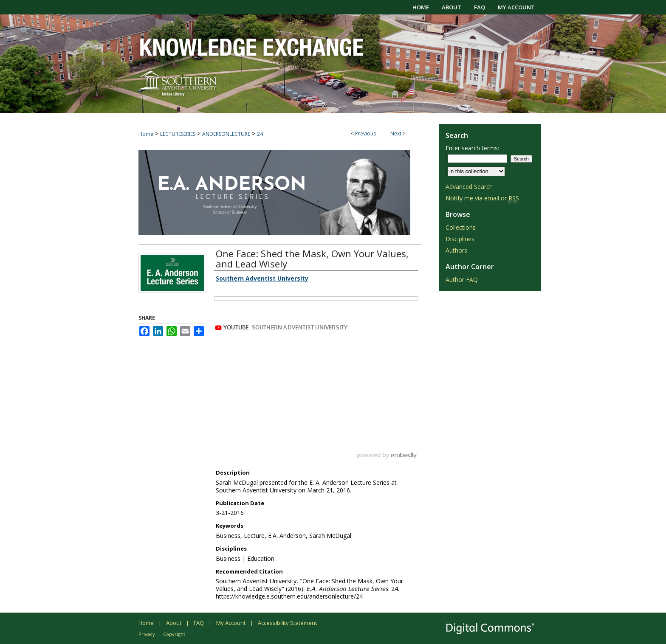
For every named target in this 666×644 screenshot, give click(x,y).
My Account (231, 623)
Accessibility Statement (287, 623)
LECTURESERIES (178, 134)
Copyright (174, 634)
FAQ (199, 623)
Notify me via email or (482, 198)
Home (146, 134)
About (174, 623)
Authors (456, 250)
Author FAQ (462, 280)
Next (396, 134)
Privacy (147, 634)
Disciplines (460, 239)
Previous (365, 134)
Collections (461, 227)
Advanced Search (469, 187)
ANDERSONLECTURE (226, 134)
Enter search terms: (472, 148)
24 (260, 134)
